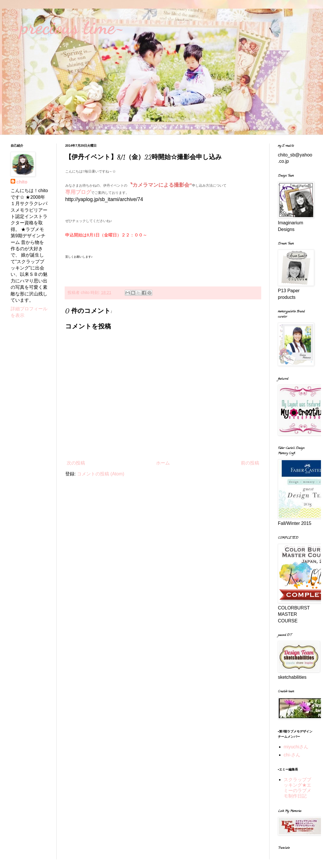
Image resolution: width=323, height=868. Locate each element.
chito (22, 182)
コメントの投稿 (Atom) (101, 474)
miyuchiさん (296, 747)
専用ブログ (78, 192)
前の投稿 (250, 463)
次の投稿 (76, 463)
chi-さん (292, 755)
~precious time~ (68, 27)
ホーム (163, 463)
